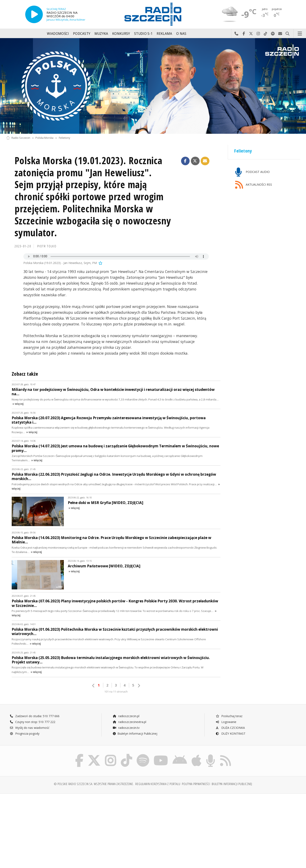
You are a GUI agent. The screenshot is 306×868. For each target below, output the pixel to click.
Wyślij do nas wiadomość (280, 34)
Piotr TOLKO (47, 246)
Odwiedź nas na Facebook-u (244, 34)
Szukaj (288, 34)
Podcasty (82, 34)
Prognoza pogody (25, 734)
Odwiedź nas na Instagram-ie (258, 34)
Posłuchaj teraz (229, 716)
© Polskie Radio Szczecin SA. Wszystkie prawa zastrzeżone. (94, 784)
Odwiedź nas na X (251, 34)
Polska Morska (44, 138)
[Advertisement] (42, 829)
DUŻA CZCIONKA (230, 728)
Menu (300, 34)
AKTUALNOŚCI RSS (254, 185)
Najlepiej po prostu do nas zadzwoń (236, 34)
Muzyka (101, 34)
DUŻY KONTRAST (230, 734)
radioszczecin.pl (126, 716)
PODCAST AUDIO (252, 172)
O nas (181, 34)
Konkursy (121, 34)
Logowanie (226, 722)
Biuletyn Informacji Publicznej (135, 734)
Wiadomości (58, 34)
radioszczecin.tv (126, 728)
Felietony (64, 138)
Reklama (164, 34)
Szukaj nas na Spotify (273, 34)
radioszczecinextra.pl (129, 722)
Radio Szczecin (18, 138)
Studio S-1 (143, 34)
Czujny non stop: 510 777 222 (33, 722)
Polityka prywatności (196, 784)
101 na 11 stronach (116, 692)
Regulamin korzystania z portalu (158, 784)
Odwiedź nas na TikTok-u (266, 34)
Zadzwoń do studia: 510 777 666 (35, 716)
